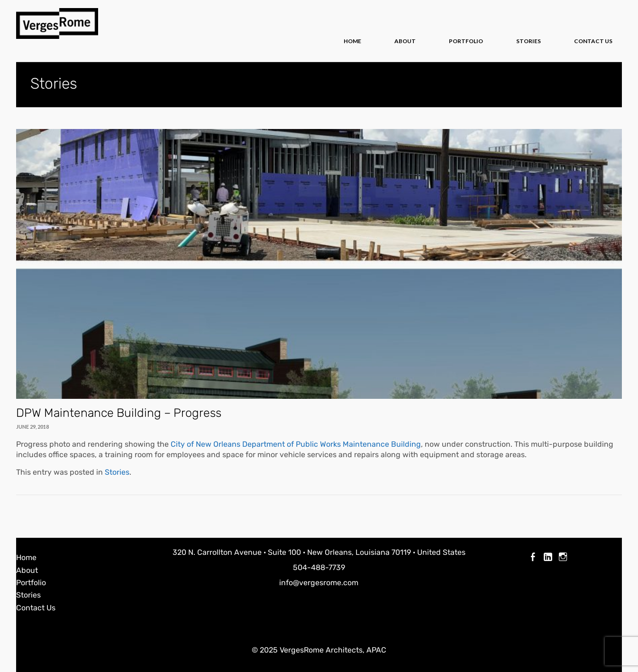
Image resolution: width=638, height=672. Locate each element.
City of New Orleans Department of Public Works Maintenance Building (296, 444)
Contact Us (593, 41)
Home (352, 41)
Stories (529, 41)
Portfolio (466, 41)
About (405, 41)
